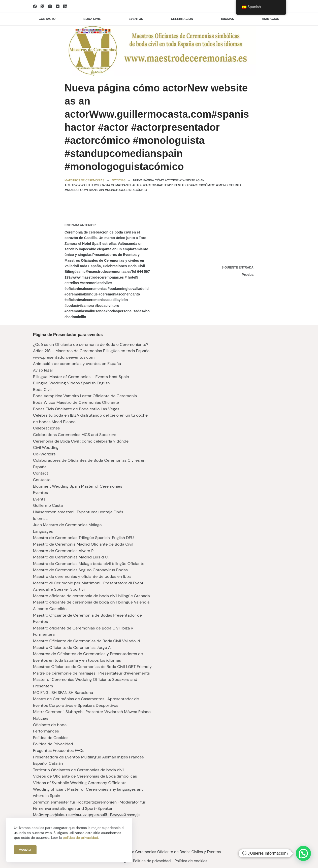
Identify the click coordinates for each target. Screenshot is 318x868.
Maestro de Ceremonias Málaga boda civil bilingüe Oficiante (89, 564)
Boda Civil (42, 390)
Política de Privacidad (53, 744)
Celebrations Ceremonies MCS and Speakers (75, 435)
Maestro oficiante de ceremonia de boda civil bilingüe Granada (91, 596)
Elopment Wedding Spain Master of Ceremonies (78, 486)
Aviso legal (43, 370)
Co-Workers (44, 454)
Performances (46, 731)
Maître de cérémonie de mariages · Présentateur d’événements (91, 673)
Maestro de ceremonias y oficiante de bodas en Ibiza (82, 576)
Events (39, 499)
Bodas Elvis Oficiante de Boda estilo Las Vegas (76, 409)
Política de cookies (193, 861)
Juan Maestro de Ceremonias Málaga (67, 525)
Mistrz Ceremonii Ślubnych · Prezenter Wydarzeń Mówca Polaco (92, 712)
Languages (43, 531)
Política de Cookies (51, 738)
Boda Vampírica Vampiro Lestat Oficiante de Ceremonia (85, 396)
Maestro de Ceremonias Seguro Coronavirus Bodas (80, 570)
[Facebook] (35, 6)
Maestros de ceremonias (84, 180)
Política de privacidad (152, 861)
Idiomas (227, 19)
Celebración (182, 19)
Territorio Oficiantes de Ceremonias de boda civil (79, 770)
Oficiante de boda (50, 725)
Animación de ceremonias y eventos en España (77, 364)
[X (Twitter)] (42, 6)
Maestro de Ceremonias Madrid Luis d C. (71, 557)
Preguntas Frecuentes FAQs (59, 750)
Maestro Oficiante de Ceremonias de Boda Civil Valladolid (87, 641)
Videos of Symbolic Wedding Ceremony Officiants (80, 783)
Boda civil (92, 19)
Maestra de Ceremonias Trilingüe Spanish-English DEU (83, 538)
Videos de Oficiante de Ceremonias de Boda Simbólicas (85, 776)
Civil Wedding (46, 447)
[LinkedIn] (65, 6)
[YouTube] (58, 6)
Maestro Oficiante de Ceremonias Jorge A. (72, 647)
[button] (303, 853)
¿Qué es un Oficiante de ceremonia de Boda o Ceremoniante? (91, 344)
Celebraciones (46, 428)
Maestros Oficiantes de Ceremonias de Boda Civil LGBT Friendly (92, 667)
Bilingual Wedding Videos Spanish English (71, 383)
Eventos (136, 19)
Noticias (119, 180)
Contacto (47, 19)
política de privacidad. (81, 838)
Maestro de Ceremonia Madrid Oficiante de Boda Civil (83, 544)
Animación (271, 19)
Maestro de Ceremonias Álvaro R (63, 551)
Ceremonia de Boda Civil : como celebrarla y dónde (81, 441)
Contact (41, 473)
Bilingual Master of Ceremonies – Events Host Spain (81, 377)
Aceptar (25, 849)
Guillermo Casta (48, 505)
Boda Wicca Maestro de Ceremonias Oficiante (76, 402)
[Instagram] (50, 6)
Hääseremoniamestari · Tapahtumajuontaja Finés (78, 512)
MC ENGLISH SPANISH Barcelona (63, 693)
